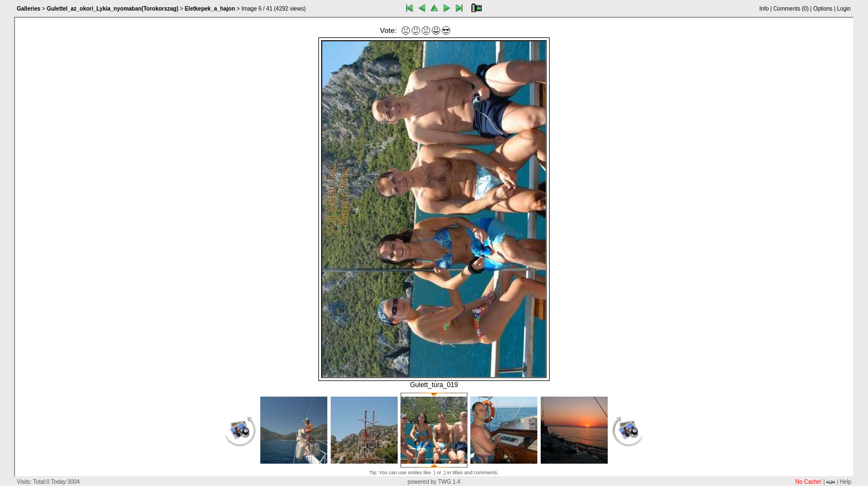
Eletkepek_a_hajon (210, 9)
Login (844, 9)
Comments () (791, 9)
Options (823, 9)
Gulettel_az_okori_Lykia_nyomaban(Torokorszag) (113, 9)
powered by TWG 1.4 (434, 482)
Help (845, 482)
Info (764, 9)
